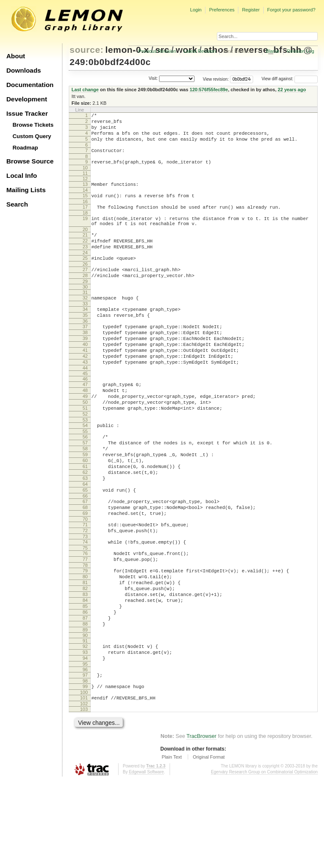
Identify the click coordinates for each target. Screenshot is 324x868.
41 (85, 382)
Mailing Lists (26, 190)
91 (85, 721)
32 (85, 321)
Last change (85, 90)
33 (85, 328)
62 (85, 524)
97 (85, 759)
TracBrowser (201, 824)
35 (85, 340)
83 (85, 667)
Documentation (30, 85)
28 (85, 297)
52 (85, 456)
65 (85, 546)
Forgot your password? (291, 10)
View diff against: (290, 79)
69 (85, 573)
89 (85, 710)
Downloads (24, 70)
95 (85, 748)
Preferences (222, 10)
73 (85, 600)
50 (85, 441)
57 (85, 488)
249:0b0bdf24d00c (110, 62)
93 (85, 733)
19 (85, 231)
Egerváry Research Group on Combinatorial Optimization (264, 859)
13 (85, 193)
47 (85, 420)
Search (17, 204)
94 (85, 740)
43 (85, 396)
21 (85, 250)
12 (85, 188)
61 (85, 517)
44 (85, 403)
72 (85, 593)
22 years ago (292, 90)
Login (196, 10)
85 (85, 681)
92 (85, 726)
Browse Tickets (33, 125)
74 (85, 605)
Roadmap (26, 148)
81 (85, 652)
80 (85, 645)
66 (85, 553)
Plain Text (172, 844)
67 (85, 558)
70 (85, 580)
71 (85, 585)
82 (85, 659)
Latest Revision (200, 51)
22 (85, 257)
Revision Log (301, 51)
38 (85, 360)
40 (85, 375)
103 (84, 797)
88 (85, 702)
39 (85, 367)
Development (27, 99)
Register (251, 10)
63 (85, 531)
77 (85, 625)
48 (85, 427)
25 (85, 277)
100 (84, 778)
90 (85, 715)
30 (85, 310)
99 (85, 771)
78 (85, 632)
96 (85, 753)
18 (85, 226)
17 (85, 218)
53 (85, 463)
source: (86, 50)
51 (85, 449)
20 (85, 245)
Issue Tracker (27, 113)
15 (85, 206)
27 (85, 290)
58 (85, 495)
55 (85, 476)
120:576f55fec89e (209, 90)
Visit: (153, 78)
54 (85, 468)
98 (85, 766)
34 (85, 333)
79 (85, 638)
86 (85, 688)
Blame (273, 51)
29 (85, 304)
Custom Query (32, 136)
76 (85, 618)
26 (85, 284)
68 (85, 566)
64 (85, 539)
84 (85, 674)
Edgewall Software (146, 859)
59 (85, 503)
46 (85, 414)
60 (85, 510)
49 (85, 434)
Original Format (209, 844)
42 (85, 389)
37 (85, 353)
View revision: (216, 79)
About (16, 56)
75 (85, 612)
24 (85, 272)
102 (84, 791)
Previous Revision (157, 51)
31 (85, 315)
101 (84, 784)
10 (85, 177)
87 (85, 695)
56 (85, 481)
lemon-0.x (127, 50)
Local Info (22, 176)
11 (85, 182)
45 (85, 409)
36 (85, 348)
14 (85, 200)
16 (85, 213)
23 (85, 264)
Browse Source (30, 161)
